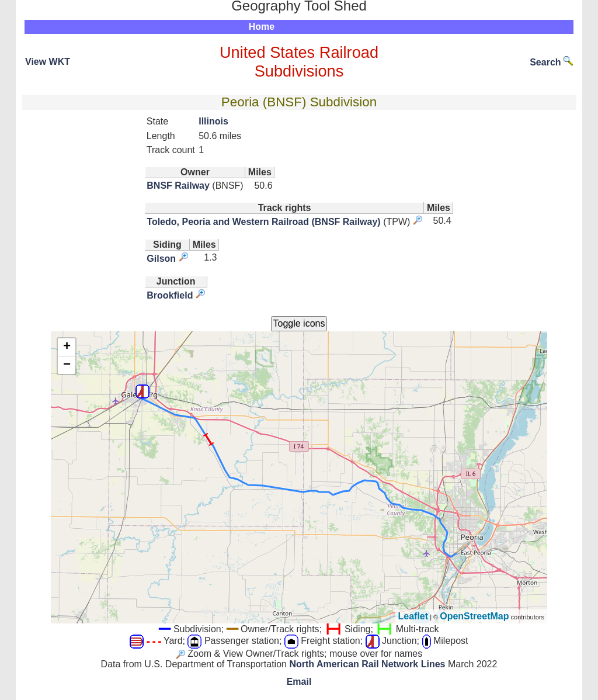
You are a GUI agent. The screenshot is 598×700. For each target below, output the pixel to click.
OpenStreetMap (474, 616)
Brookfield (170, 295)
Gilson (161, 259)
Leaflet (413, 616)
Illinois (213, 121)
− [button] (67, 365)
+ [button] (67, 347)
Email (299, 682)
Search (551, 62)
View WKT (48, 62)
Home (262, 27)
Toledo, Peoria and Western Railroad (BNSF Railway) (263, 222)
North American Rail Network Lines (367, 664)
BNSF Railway (178, 186)
